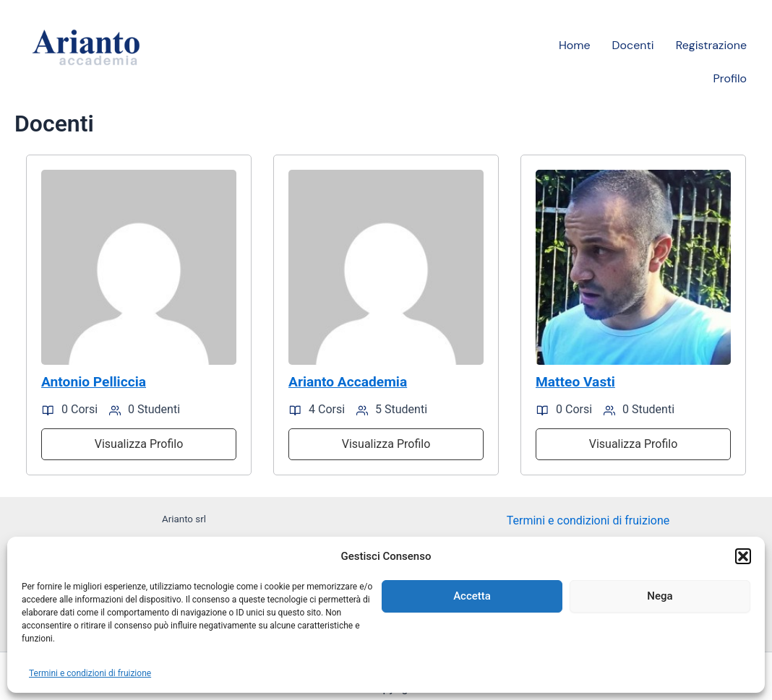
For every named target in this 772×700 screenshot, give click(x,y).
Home (575, 45)
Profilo (730, 78)
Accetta (472, 596)
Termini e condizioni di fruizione (90, 673)
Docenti (633, 45)
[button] (743, 556)
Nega (660, 596)
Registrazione (711, 45)
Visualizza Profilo (139, 444)
